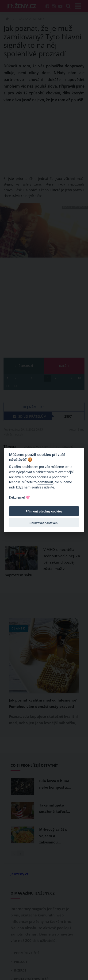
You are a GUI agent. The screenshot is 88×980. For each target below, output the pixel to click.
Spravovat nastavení (44, 523)
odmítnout (45, 482)
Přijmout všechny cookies (44, 511)
